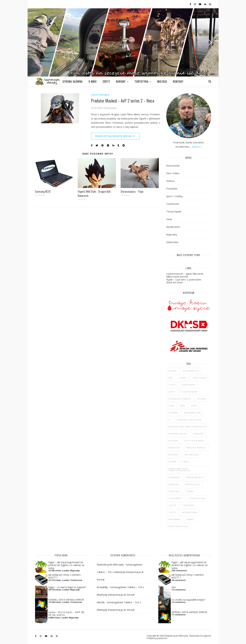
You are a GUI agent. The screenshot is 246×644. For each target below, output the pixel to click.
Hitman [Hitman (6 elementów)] (173, 413)
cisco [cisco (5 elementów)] (172, 385)
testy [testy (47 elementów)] (172, 512)
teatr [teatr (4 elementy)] (172, 505)
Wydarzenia (173, 227)
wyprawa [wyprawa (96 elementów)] (174, 519)
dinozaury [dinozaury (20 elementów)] (189, 385)
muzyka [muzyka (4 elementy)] (173, 455)
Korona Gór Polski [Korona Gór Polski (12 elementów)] (190, 420)
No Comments (110, 108)
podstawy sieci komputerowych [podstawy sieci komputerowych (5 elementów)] (179, 469)
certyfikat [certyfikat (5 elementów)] (200, 378)
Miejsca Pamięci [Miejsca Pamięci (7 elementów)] (196, 448)
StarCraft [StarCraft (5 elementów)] (175, 498)
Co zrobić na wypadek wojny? (188, 600)
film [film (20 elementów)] (171, 406)
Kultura (170, 181)
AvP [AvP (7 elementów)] (171, 378)
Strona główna (73, 82)
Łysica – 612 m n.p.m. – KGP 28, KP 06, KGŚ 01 (66, 613)
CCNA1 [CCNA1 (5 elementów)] (183, 378)
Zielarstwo (172, 242)
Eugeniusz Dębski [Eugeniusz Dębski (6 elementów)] (180, 399)
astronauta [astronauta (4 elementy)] (191, 371)
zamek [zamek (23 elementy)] (190, 519)
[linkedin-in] (205, 4)
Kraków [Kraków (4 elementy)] (199, 434)
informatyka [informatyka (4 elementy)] (192, 413)
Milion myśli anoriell (177, 276)
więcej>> (197, 147)
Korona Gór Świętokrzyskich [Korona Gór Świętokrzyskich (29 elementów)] (188, 427)
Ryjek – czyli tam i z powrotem (184, 279)
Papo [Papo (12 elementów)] (186, 462)
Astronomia (173, 166)
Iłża (174, 587)
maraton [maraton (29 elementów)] (174, 448)
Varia (169, 219)
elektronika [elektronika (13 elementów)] (190, 392)
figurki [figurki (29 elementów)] (202, 399)
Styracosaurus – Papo (132, 191)
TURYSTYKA (141, 82)
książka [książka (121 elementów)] (173, 441)
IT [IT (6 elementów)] (170, 420)
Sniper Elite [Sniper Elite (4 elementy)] (193, 484)
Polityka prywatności (157, 638)
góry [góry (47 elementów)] (194, 406)
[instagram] (195, 4)
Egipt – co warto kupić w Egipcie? (67, 587)
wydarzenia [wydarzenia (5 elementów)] (190, 512)
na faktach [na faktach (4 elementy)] (192, 455)
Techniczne (173, 204)
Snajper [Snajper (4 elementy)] (174, 484)
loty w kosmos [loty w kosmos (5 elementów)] (194, 441)
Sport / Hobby (174, 196)
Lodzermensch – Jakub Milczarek (185, 274)
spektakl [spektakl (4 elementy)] (174, 491)
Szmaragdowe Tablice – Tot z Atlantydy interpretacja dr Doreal (120, 572)
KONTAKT (178, 82)
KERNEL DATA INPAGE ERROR (66, 600)
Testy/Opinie (100, 95)
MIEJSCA (162, 82)
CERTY (106, 82)
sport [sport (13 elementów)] (191, 491)
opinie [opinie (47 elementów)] (173, 462)
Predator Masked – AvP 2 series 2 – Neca (123, 101)
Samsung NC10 (43, 191)
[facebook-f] (191, 4)
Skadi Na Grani (174, 282)
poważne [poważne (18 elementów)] (174, 477)
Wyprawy (172, 234)
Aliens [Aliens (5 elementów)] (173, 371)
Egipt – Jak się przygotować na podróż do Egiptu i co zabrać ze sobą (66, 565)
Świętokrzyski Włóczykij (110, 564)
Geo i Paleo (173, 173)
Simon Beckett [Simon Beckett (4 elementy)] (195, 477)
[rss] (210, 4)
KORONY (121, 82)
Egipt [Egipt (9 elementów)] (172, 392)
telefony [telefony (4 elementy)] (188, 505)
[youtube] (200, 4)
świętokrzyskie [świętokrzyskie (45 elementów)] (179, 526)
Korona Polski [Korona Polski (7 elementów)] (178, 434)
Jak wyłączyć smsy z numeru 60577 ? (64, 576)
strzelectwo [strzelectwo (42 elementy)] (197, 498)
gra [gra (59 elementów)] (183, 406)
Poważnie (172, 188)
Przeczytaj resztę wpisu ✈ (115, 136)
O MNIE (93, 82)
